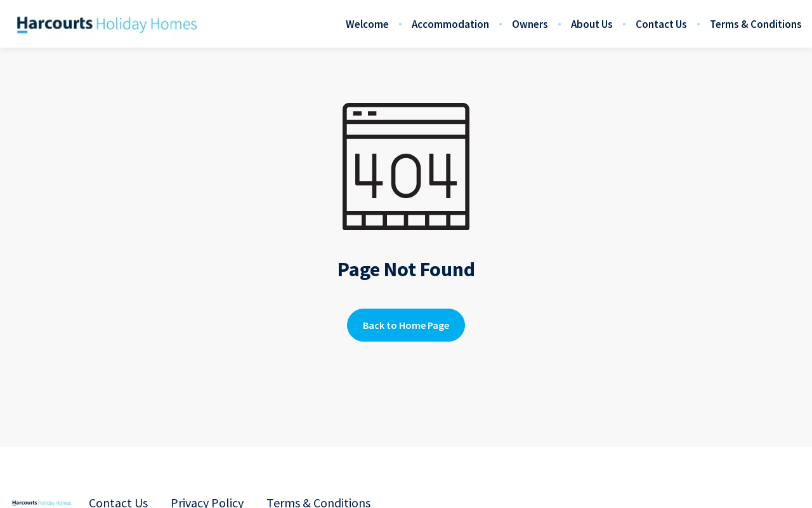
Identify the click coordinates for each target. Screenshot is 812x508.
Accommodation (450, 24)
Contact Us (661, 24)
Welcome (367, 24)
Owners (530, 24)
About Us (592, 24)
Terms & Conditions (756, 24)
